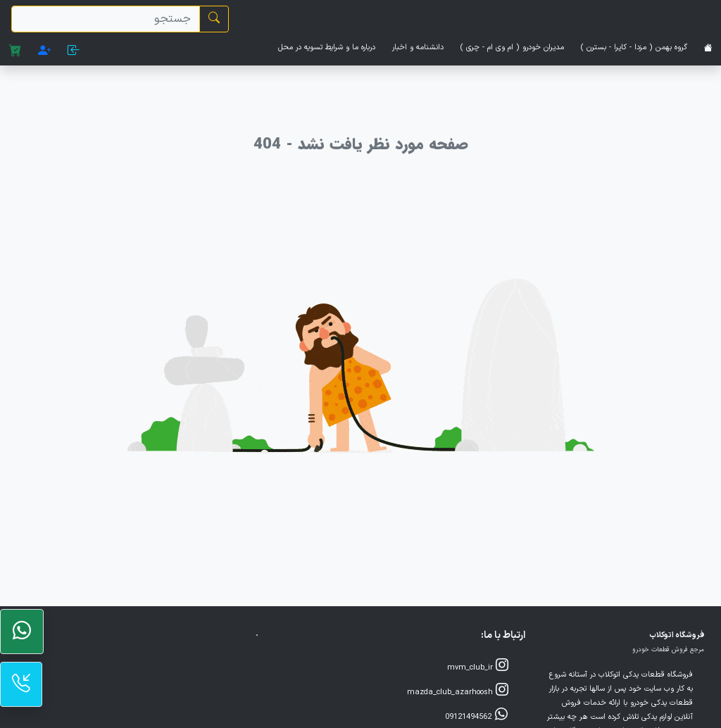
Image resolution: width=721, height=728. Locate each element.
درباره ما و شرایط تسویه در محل (327, 48)
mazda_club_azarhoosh (458, 691)
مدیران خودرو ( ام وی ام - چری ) (512, 48)
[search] (106, 19)
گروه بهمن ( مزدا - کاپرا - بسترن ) (634, 48)
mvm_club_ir (478, 666)
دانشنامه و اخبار (418, 48)
